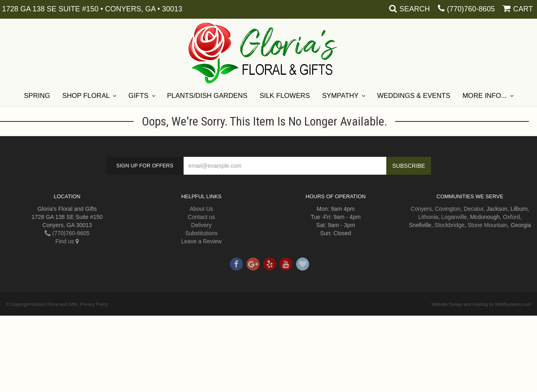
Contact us (201, 217)
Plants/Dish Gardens (207, 96)
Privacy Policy (94, 304)
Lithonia (428, 217)
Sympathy (340, 96)
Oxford (511, 217)
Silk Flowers (285, 96)
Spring (37, 96)
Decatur (474, 209)
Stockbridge (450, 225)
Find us (67, 241)
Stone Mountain (487, 225)
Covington (448, 209)
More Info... (484, 96)
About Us (201, 209)
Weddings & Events (414, 96)
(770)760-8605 (471, 9)
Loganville (454, 217)
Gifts (138, 96)
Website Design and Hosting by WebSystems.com (481, 304)
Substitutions (201, 233)
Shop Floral (86, 96)
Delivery (201, 225)
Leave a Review (201, 241)
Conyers (421, 209)
